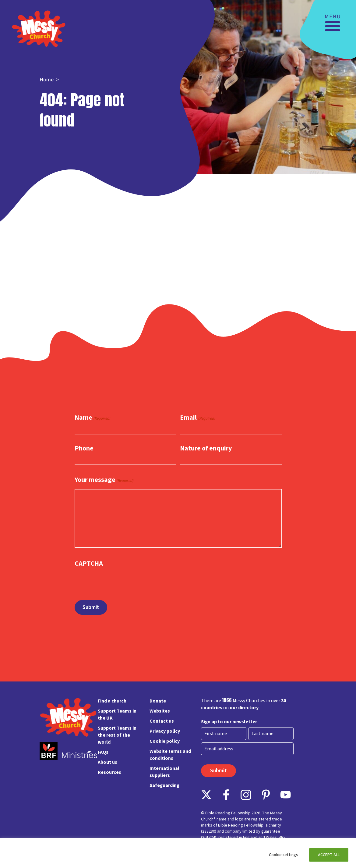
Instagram (246, 795)
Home (47, 80)
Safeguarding (164, 785)
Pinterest (266, 795)
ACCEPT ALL (329, 855)
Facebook (226, 795)
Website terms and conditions (170, 755)
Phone (84, 448)
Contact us (162, 721)
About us (108, 762)
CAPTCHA (89, 564)
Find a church (112, 701)
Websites (160, 711)
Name (92, 418)
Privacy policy (165, 731)
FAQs (103, 752)
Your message (104, 480)
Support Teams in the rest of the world (117, 735)
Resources (109, 772)
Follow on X (206, 795)
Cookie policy (165, 741)
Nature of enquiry (206, 448)
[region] (178, 853)
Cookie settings (283, 855)
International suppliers (164, 772)
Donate (158, 701)
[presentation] (121, 581)
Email (197, 418)
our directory (244, 708)
